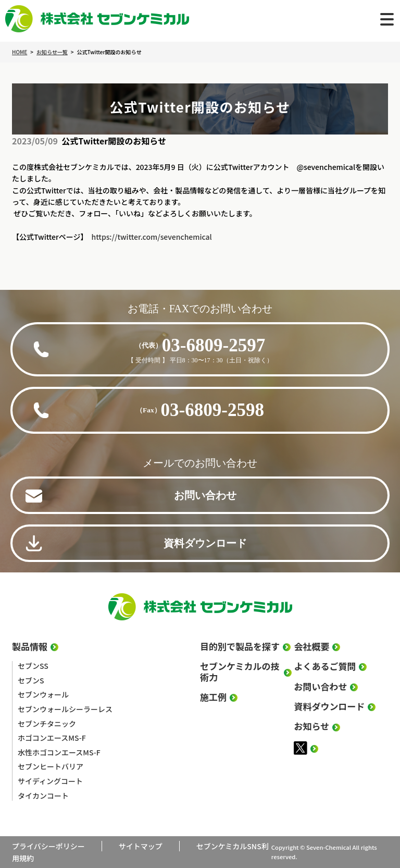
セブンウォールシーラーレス (65, 709)
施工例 (213, 697)
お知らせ (311, 726)
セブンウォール (43, 694)
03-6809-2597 (200, 345)
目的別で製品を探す (240, 646)
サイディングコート (50, 781)
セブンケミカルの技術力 (240, 672)
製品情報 (30, 646)
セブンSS (33, 666)
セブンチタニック (47, 724)
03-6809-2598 (200, 410)
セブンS (31, 680)
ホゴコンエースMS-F (52, 738)
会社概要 (311, 646)
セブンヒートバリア (51, 766)
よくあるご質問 (325, 666)
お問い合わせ (205, 495)
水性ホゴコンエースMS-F (59, 752)
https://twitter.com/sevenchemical (152, 237)
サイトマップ (141, 846)
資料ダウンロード (205, 543)
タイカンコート (43, 796)
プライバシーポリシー (48, 846)
